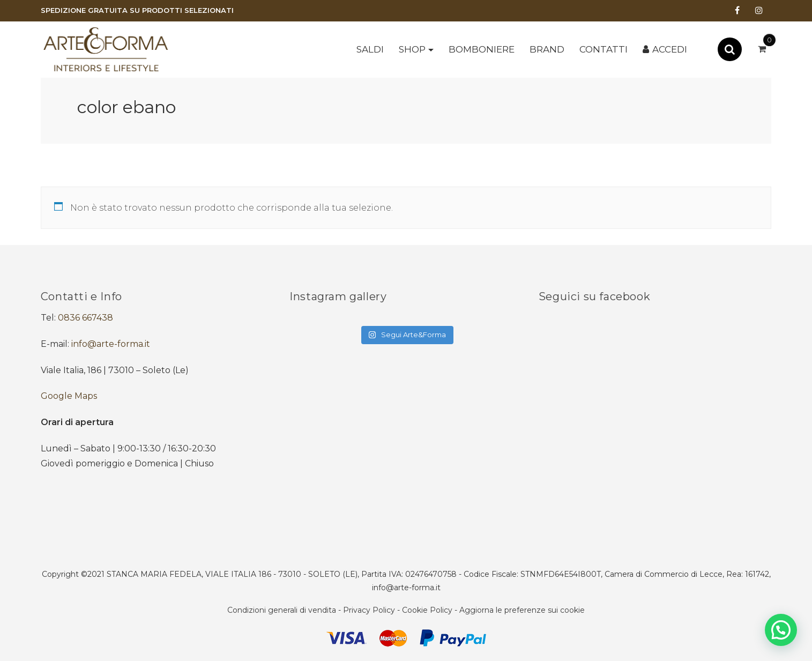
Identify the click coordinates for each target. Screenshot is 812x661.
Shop (412, 49)
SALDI (370, 49)
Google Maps (69, 396)
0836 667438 (85, 318)
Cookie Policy (427, 610)
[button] (781, 630)
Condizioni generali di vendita (282, 610)
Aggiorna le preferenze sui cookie (522, 610)
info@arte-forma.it (111, 344)
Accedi (670, 49)
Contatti (604, 49)
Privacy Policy (369, 610)
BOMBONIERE (482, 49)
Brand (547, 49)
